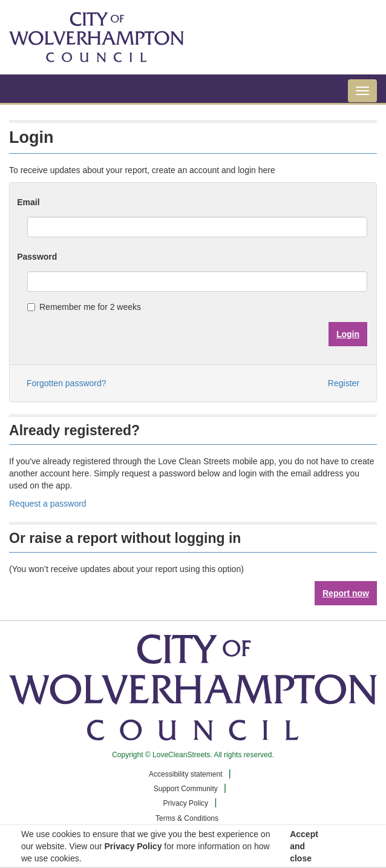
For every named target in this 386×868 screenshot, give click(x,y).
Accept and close (304, 846)
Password (37, 257)
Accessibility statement (185, 774)
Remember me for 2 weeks (84, 307)
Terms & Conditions (187, 818)
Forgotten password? (67, 383)
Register (344, 383)
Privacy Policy (185, 803)
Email (28, 202)
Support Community (186, 789)
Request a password (48, 504)
